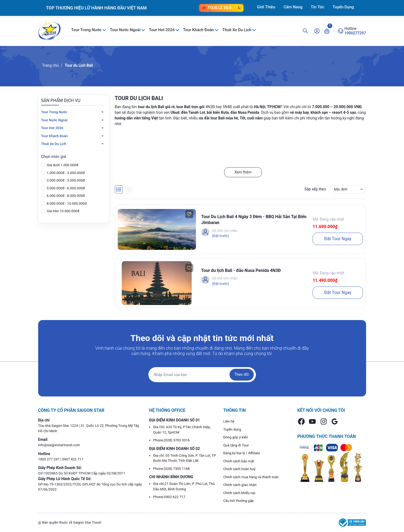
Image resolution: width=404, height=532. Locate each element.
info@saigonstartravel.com (59, 445)
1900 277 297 (49, 459)
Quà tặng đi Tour (236, 445)
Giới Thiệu (266, 7)
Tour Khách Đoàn (199, 30)
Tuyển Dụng (343, 7)
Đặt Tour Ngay (338, 239)
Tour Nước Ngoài (126, 30)
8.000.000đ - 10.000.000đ (66, 203)
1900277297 (355, 33)
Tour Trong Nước (87, 30)
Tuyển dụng (232, 429)
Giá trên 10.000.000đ (63, 211)
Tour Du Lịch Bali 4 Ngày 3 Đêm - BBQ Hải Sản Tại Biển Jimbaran (254, 220)
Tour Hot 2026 (162, 30)
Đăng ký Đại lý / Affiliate (242, 453)
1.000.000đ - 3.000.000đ (65, 173)
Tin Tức (317, 7)
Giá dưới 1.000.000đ (62, 165)
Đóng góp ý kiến (235, 437)
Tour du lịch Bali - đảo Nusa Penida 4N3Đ (241, 270)
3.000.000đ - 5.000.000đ (65, 180)
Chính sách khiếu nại (239, 493)
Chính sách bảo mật (239, 461)
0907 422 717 (73, 459)
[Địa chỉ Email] (202, 375)
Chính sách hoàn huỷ (239, 469)
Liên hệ (229, 421)
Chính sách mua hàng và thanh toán (251, 477)
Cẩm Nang (293, 7)
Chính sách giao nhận (240, 485)
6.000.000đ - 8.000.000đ (65, 196)
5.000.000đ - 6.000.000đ (65, 188)
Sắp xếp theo (315, 189)
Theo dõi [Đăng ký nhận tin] (241, 374)
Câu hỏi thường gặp (238, 501)
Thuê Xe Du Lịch (237, 30)
